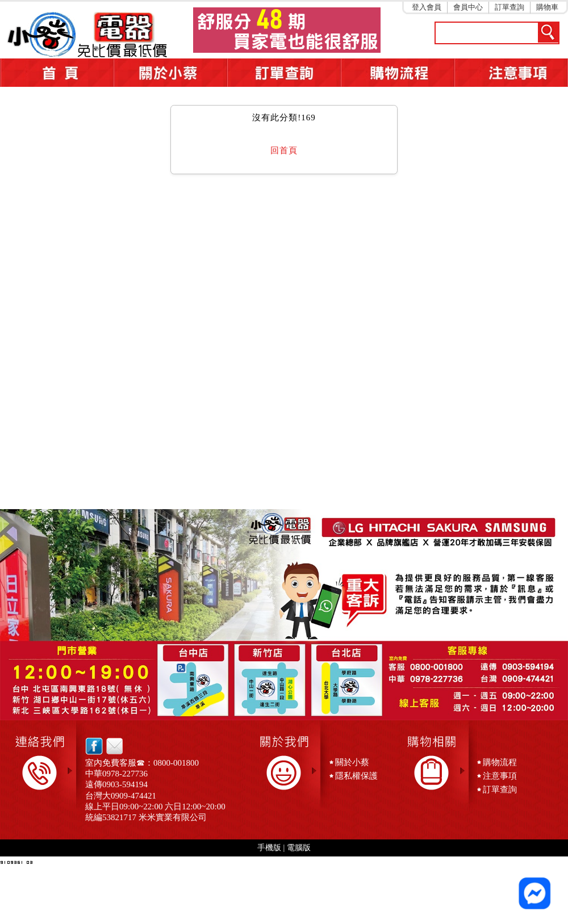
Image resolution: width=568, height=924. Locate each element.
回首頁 (284, 150)
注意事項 (511, 73)
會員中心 (468, 7)
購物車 (547, 7)
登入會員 (427, 7)
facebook (94, 746)
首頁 (57, 73)
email (112, 746)
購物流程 (500, 762)
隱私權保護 (356, 776)
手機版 (269, 848)
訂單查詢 (509, 7)
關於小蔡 (170, 73)
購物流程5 (398, 73)
